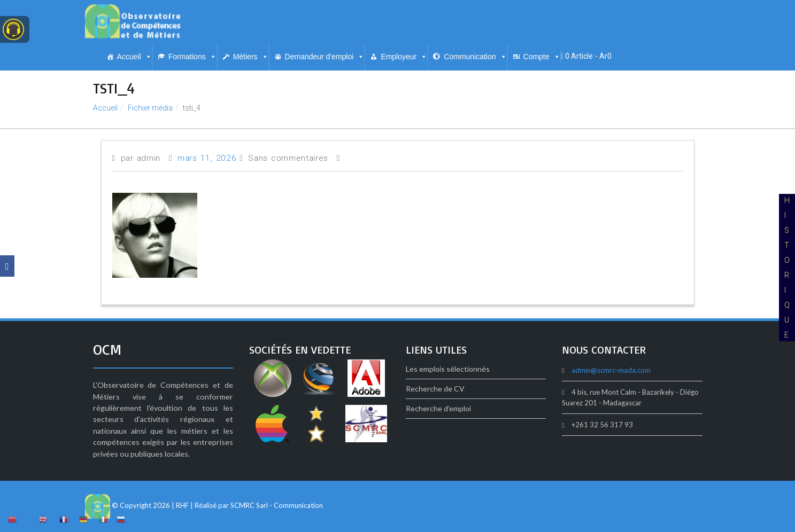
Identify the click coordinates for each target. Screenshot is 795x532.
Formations (192, 57)
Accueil (134, 57)
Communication (475, 57)
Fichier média (150, 108)
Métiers (251, 57)
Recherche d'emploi (438, 408)
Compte (542, 57)
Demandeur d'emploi (325, 57)
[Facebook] (7, 266)
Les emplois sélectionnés (448, 369)
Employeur (404, 57)
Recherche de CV (435, 389)
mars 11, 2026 (207, 158)
